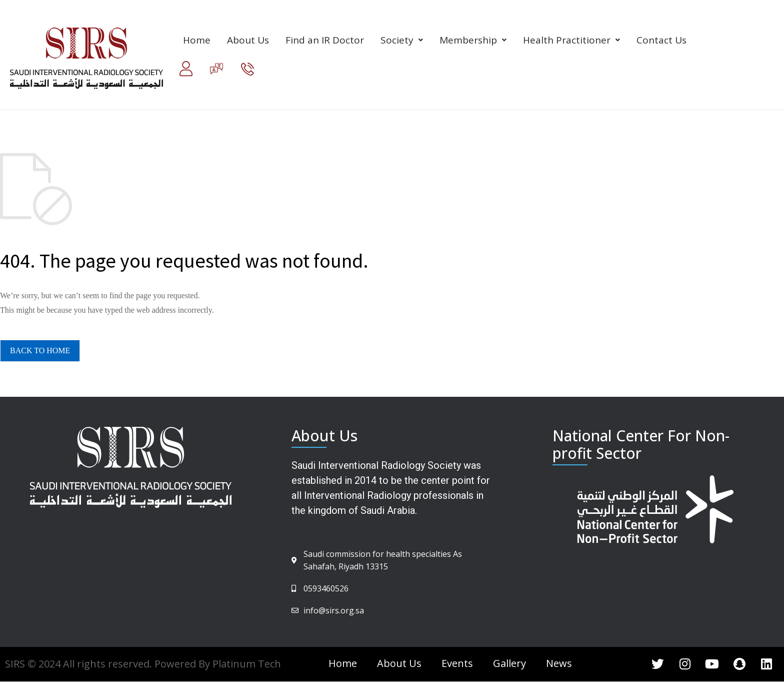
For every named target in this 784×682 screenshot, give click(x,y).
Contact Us (661, 40)
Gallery (509, 663)
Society (402, 40)
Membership (473, 40)
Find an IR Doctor (325, 40)
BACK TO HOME (40, 351)
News (559, 663)
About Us (248, 40)
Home (197, 40)
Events (457, 663)
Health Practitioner (571, 40)
